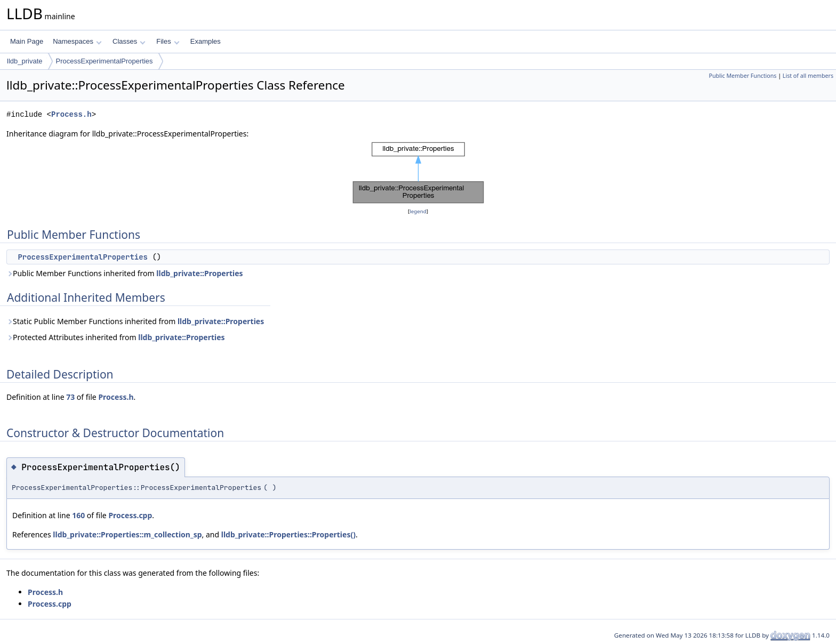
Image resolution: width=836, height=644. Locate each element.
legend (418, 211)
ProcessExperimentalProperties (104, 61)
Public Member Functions (742, 76)
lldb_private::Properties (199, 273)
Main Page (27, 41)
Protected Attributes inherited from (116, 337)
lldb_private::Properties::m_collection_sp (127, 534)
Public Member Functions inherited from (125, 273)
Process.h (71, 114)
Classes (129, 41)
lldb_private (25, 61)
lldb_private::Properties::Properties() (288, 534)
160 (78, 515)
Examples (206, 41)
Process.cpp (130, 515)
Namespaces (77, 41)
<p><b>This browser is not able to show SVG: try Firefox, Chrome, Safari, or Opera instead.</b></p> (418, 173)
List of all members (808, 76)
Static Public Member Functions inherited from (135, 321)
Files (168, 41)
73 (70, 397)
